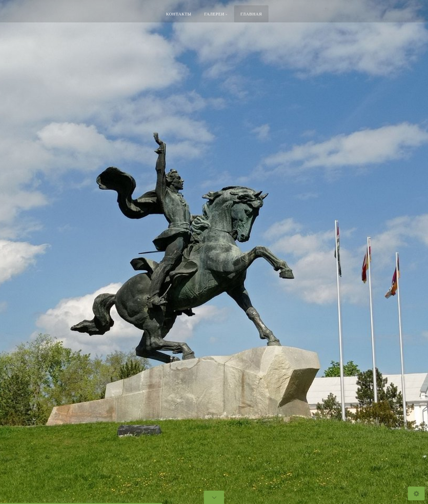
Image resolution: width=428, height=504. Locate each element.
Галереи (214, 14)
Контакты (179, 14)
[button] (20, 252)
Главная (251, 14)
